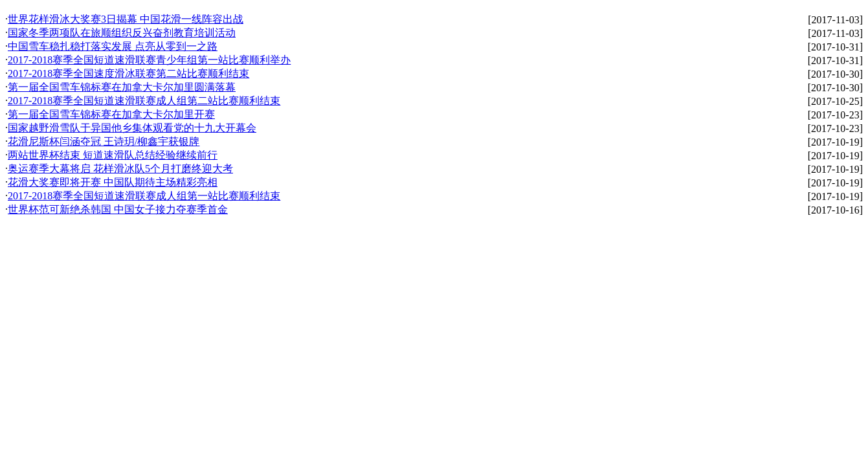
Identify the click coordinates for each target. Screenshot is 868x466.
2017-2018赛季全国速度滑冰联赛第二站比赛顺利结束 (128, 73)
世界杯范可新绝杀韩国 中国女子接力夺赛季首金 (118, 209)
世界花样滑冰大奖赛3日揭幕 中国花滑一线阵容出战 (126, 19)
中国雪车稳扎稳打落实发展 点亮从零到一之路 (113, 46)
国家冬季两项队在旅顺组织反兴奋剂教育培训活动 (122, 33)
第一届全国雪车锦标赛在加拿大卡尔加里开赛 (111, 114)
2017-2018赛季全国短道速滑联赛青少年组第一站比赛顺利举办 (149, 60)
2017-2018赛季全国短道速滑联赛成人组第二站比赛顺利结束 (144, 101)
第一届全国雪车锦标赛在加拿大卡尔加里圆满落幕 (122, 87)
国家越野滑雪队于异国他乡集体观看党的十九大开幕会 (132, 128)
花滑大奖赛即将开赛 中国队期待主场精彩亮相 (113, 182)
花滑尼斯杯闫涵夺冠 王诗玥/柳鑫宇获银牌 (104, 141)
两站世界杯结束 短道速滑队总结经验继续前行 (113, 155)
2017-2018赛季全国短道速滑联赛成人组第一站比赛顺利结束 (144, 196)
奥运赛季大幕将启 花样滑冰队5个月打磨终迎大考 (120, 169)
